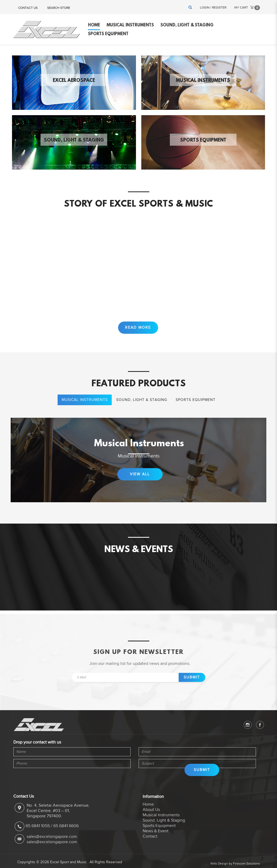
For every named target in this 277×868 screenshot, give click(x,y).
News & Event (156, 838)
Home (148, 811)
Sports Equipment (203, 140)
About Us (151, 816)
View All (140, 481)
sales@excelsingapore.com (52, 843)
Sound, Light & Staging (74, 140)
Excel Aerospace (74, 81)
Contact (150, 843)
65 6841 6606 (66, 833)
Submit (192, 684)
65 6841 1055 (38, 833)
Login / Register (213, 7)
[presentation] (38, 784)
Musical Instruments (203, 81)
